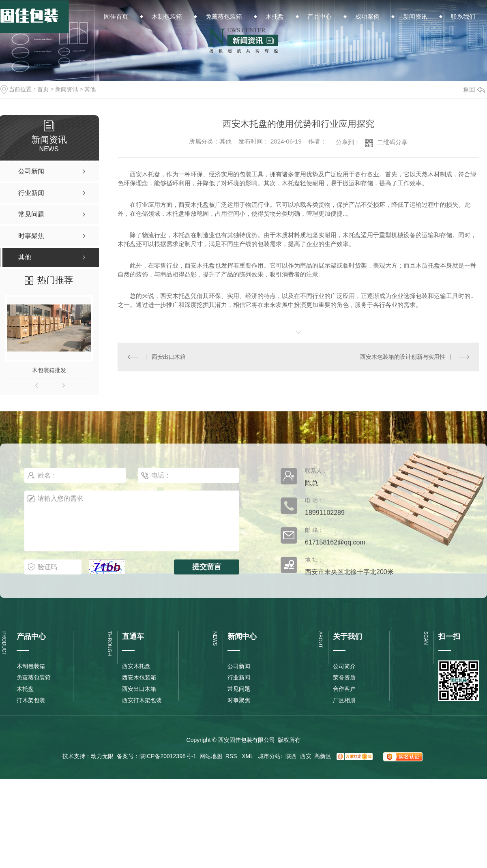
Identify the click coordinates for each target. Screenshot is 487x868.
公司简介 (344, 666)
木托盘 (25, 689)
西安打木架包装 (142, 700)
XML (248, 756)
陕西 (291, 756)
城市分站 (269, 756)
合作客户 (344, 689)
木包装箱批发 (49, 370)
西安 (306, 756)
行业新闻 (239, 677)
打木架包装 (31, 700)
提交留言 (207, 567)
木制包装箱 (31, 666)
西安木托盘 (136, 666)
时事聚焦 (239, 700)
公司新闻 (239, 666)
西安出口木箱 (169, 357)
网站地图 (211, 756)
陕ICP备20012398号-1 (168, 756)
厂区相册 (344, 700)
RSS (232, 756)
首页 (43, 89)
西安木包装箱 (139, 677)
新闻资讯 (67, 89)
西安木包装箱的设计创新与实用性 (403, 357)
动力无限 (102, 756)
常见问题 (239, 689)
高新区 (323, 756)
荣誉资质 (344, 677)
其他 (90, 89)
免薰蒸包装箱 (34, 677)
